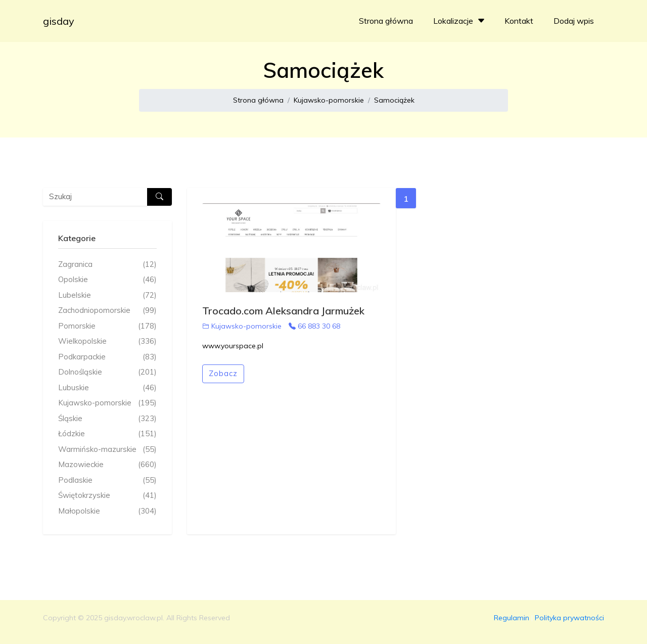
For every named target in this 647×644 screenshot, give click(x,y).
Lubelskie (107, 295)
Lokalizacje (460, 21)
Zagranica (107, 265)
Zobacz (223, 373)
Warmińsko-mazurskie (107, 450)
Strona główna (386, 21)
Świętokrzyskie (107, 496)
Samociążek (394, 100)
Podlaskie (107, 480)
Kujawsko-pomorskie (329, 100)
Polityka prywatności (569, 618)
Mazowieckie (107, 465)
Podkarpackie (107, 357)
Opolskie (107, 280)
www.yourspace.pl (233, 346)
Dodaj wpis (574, 21)
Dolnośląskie (107, 372)
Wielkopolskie (107, 341)
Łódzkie (107, 434)
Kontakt (519, 21)
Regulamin (512, 618)
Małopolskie (107, 511)
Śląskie (107, 419)
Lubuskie (107, 388)
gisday (59, 21)
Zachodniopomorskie (107, 311)
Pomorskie (107, 326)
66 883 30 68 (314, 326)
